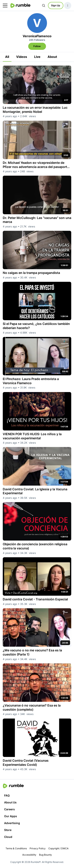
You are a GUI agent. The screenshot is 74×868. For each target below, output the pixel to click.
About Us (10, 802)
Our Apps (11, 816)
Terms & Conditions (16, 848)
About (52, 57)
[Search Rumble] (44, 6)
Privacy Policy (38, 848)
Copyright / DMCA (58, 848)
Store (8, 830)
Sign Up (56, 5)
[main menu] (5, 6)
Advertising (12, 823)
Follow (37, 46)
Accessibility (29, 855)
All (7, 57)
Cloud (8, 837)
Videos (22, 57)
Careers (9, 809)
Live (37, 57)
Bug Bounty (45, 855)
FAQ (7, 795)
